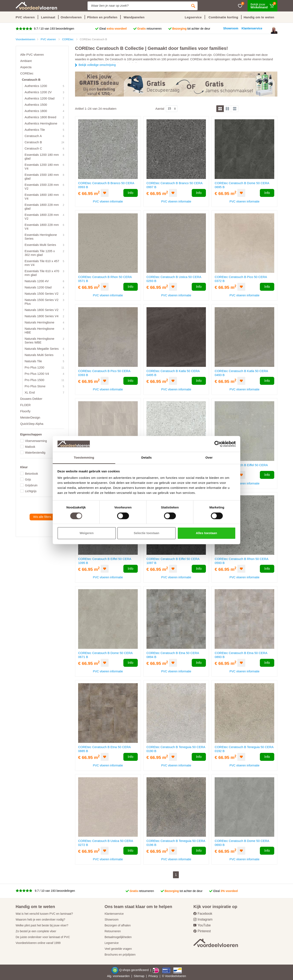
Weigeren (87, 533)
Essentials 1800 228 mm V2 (42, 217)
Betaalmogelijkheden (118, 937)
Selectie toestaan (147, 533)
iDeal (113, 29)
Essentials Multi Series (40, 245)
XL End (30, 392)
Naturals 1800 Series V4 (42, 316)
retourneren (150, 29)
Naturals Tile (33, 361)
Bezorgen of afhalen (118, 925)
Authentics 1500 (36, 105)
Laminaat (48, 17)
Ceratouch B (31, 80)
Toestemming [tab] (84, 458)
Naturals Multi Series (39, 355)
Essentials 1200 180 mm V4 (42, 167)
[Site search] (138, 6)
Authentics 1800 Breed (40, 117)
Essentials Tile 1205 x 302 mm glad (40, 253)
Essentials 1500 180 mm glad (42, 177)
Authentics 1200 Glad (39, 98)
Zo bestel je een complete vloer (36, 931)
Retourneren (113, 931)
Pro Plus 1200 (34, 367)
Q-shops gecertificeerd (134, 970)
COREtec (27, 73)
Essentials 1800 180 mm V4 (42, 197)
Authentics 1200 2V (38, 92)
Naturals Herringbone (39, 322)
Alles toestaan (207, 533)
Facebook (203, 914)
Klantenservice (114, 914)
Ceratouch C (33, 148)
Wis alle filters (42, 517)
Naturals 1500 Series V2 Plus (42, 302)
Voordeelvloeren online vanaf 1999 (38, 943)
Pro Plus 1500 (34, 380)
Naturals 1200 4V (37, 281)
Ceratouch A (33, 136)
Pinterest (202, 931)
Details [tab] (146, 458)
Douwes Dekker (31, 399)
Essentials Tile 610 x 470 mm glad (42, 273)
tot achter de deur (191, 29)
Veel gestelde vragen (118, 949)
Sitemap (139, 976)
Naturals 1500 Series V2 (42, 294)
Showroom (112, 920)
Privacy (153, 976)
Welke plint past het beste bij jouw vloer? (42, 925)
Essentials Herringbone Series (41, 237)
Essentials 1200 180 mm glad (42, 157)
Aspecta (26, 67)
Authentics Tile (35, 130)
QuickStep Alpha (32, 424)
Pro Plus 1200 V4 (37, 374)
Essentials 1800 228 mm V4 (42, 227)
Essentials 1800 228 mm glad (42, 207)
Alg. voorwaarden (118, 976)
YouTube (202, 925)
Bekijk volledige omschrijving (97, 65)
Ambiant (26, 61)
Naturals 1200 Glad (38, 287)
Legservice (112, 943)
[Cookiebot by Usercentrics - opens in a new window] (217, 444)
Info (131, 193)
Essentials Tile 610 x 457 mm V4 (42, 263)
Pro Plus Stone (35, 386)
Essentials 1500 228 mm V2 (42, 187)
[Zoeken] (193, 6)
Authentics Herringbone (41, 123)
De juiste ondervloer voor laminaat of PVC (43, 937)
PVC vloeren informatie (108, 201)
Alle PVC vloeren (32, 55)
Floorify (25, 411)
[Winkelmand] (262, 6)
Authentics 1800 (36, 111)
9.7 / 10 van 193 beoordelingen (54, 29)
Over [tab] (209, 458)
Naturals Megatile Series (42, 349)
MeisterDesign (30, 417)
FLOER (25, 405)
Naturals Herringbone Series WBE (39, 340)
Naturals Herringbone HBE (39, 330)
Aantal (160, 109)
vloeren (181, 976)
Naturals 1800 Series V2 (42, 310)
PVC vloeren (25, 17)
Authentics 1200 (36, 86)
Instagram (203, 919)
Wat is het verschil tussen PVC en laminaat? (44, 914)
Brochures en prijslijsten (120, 955)
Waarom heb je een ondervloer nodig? (40, 920)
